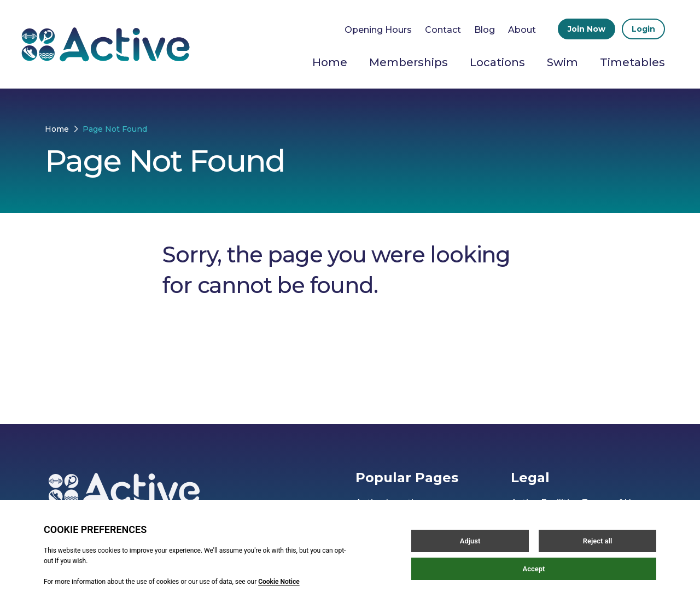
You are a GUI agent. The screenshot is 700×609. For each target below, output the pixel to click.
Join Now (587, 29)
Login (643, 29)
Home (330, 62)
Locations (497, 62)
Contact (443, 30)
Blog (485, 30)
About (522, 30)
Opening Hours (378, 30)
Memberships (409, 62)
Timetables (632, 62)
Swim (562, 62)
